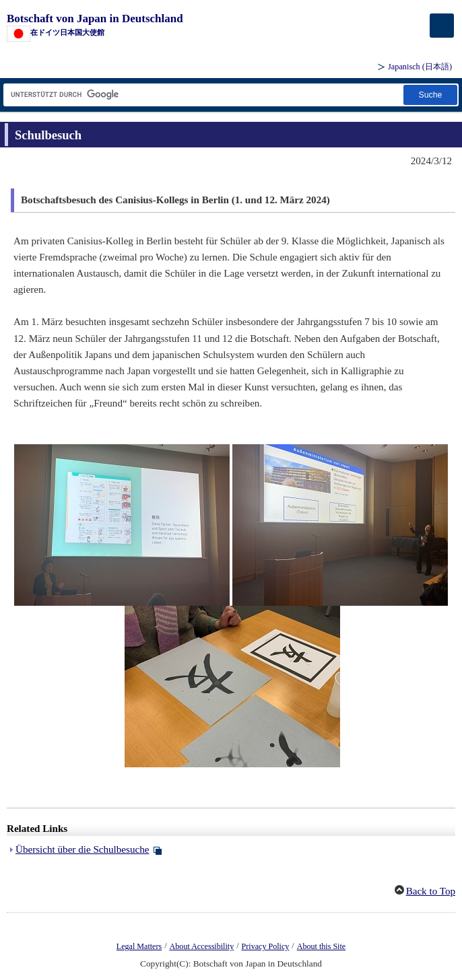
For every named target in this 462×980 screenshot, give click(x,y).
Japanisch (420, 67)
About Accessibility (202, 946)
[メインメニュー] (442, 26)
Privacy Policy (266, 946)
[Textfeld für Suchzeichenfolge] (202, 95)
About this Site (321, 946)
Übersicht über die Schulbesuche (82, 849)
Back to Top (431, 891)
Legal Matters (139, 946)
